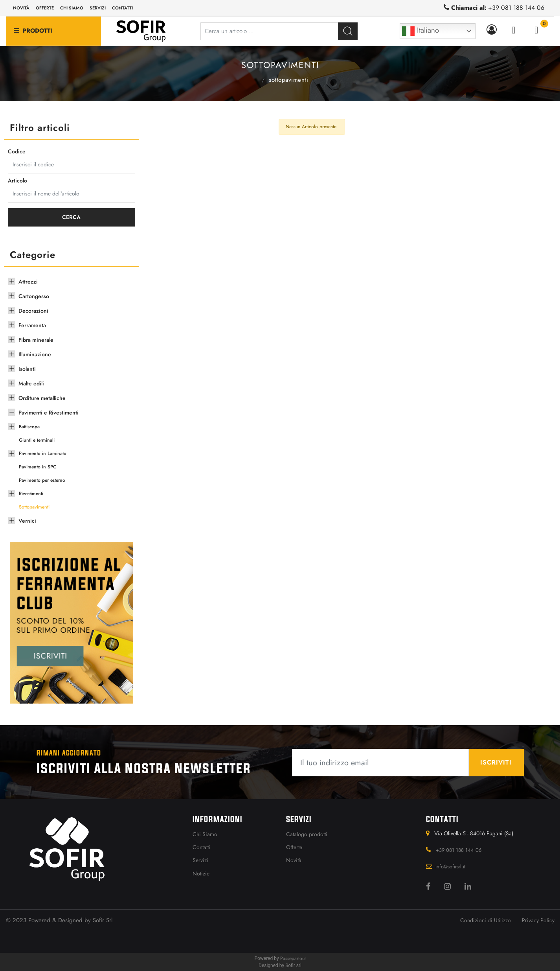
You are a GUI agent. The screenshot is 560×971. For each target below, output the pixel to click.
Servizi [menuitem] (98, 8)
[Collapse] (12, 411)
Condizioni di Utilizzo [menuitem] (486, 920)
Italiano (420, 31)
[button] (348, 31)
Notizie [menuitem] (201, 873)
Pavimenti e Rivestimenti (253, 79)
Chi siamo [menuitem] (72, 8)
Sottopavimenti (288, 80)
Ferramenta (32, 325)
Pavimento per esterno (42, 480)
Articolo (17, 181)
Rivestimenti (31, 494)
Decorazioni (33, 311)
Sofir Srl (103, 920)
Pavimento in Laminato (43, 453)
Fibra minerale (36, 340)
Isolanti (27, 369)
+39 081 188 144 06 (516, 8)
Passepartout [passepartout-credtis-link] (293, 958)
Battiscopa (29, 427)
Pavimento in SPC (38, 467)
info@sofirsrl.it (450, 867)
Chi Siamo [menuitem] (205, 834)
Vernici (27, 521)
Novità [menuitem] (21, 8)
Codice (17, 151)
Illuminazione (35, 354)
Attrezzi (28, 282)
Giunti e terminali (37, 440)
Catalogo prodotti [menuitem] (307, 834)
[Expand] (12, 280)
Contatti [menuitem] (122, 8)
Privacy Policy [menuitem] (538, 920)
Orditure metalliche (42, 398)
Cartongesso (34, 296)
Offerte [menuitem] (45, 8)
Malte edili (31, 383)
